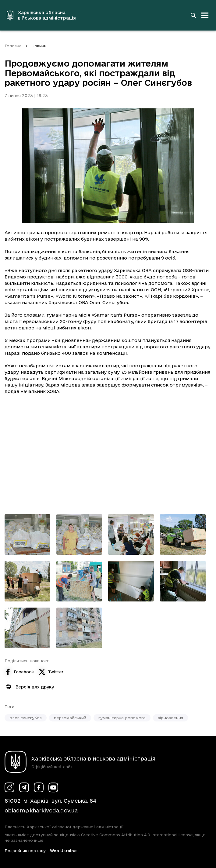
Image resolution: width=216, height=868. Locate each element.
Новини (39, 46)
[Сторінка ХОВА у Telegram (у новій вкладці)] (24, 787)
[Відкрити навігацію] (205, 15)
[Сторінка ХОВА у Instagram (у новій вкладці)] (9, 787)
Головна (13, 46)
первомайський (70, 718)
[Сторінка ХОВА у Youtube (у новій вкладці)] (53, 787)
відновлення (170, 718)
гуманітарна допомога (122, 718)
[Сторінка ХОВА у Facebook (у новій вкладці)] (39, 787)
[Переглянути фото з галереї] (27, 534)
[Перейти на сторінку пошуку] (193, 15)
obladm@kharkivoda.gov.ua (41, 810)
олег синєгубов (26, 718)
